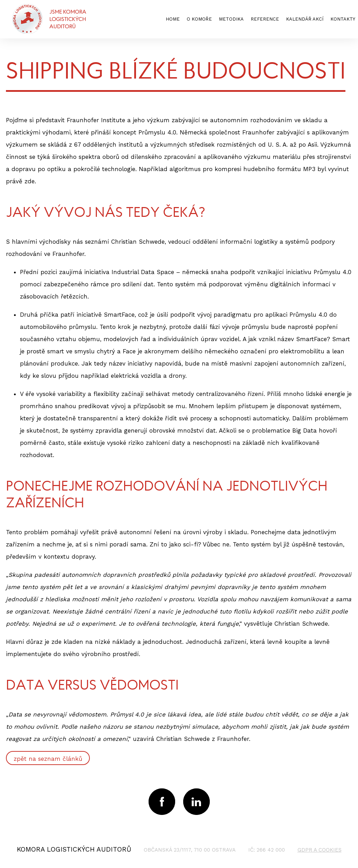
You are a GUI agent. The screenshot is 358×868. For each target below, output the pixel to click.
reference (265, 19)
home (173, 19)
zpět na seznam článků (48, 759)
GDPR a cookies (320, 850)
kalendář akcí (305, 19)
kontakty (343, 19)
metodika (231, 19)
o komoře (199, 19)
